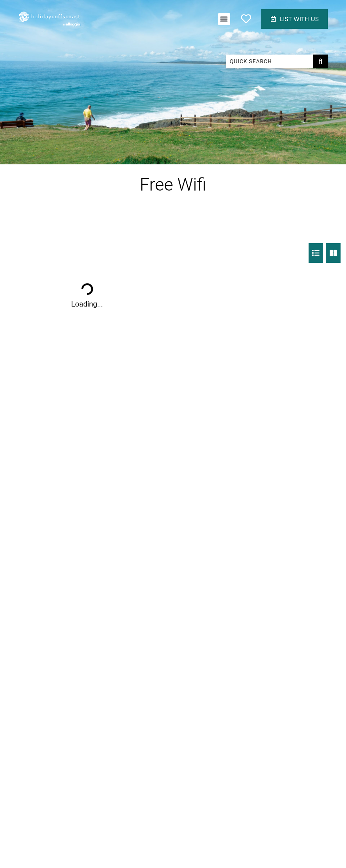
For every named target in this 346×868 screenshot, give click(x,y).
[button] (224, 19)
